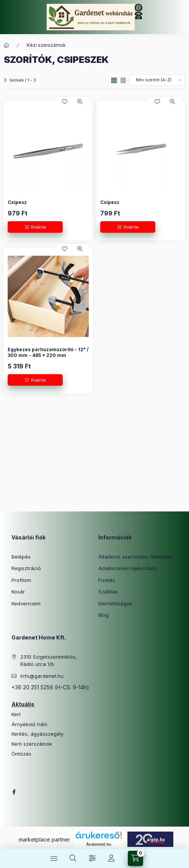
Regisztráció (26, 568)
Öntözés (21, 754)
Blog (103, 615)
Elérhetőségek (115, 603)
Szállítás (108, 592)
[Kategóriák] (54, 858)
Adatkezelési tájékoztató (128, 568)
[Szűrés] (92, 858)
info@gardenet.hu (42, 676)
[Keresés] (73, 858)
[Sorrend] (157, 80)
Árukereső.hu (99, 844)
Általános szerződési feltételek (135, 557)
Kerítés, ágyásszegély (37, 734)
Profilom (21, 580)
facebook (14, 792)
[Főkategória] (7, 45)
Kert (16, 714)
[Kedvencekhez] (65, 102)
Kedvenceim (26, 603)
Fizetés (107, 580)
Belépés (21, 557)
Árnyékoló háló (29, 724)
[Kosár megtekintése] (135, 858)
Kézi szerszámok (46, 45)
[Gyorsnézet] (80, 102)
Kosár (18, 592)
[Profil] (111, 858)
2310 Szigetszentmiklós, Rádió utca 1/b (49, 661)
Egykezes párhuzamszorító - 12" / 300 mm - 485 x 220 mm (48, 353)
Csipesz (17, 202)
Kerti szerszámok (32, 744)
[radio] (123, 80)
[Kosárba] (35, 227)
